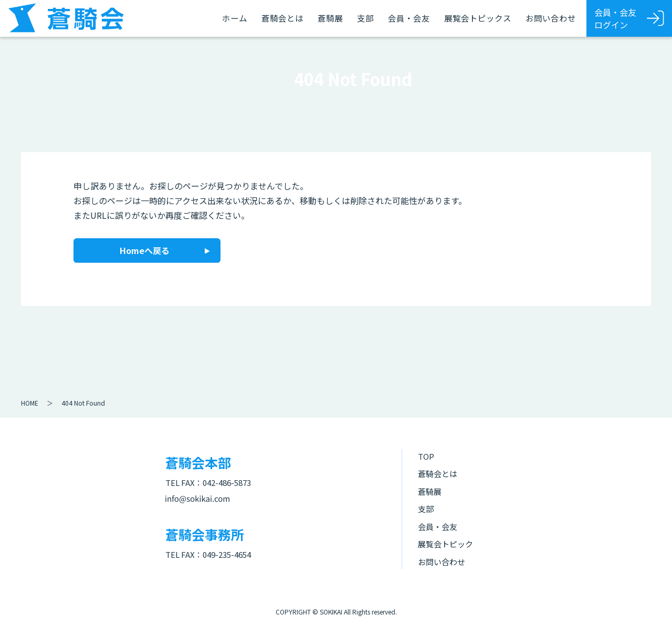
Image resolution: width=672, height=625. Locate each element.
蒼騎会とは (282, 18)
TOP (426, 456)
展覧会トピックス (478, 18)
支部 (365, 18)
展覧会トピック (445, 544)
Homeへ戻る (145, 250)
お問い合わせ (551, 18)
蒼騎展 (330, 18)
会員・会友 (409, 18)
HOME (30, 403)
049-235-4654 (227, 554)
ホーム (235, 18)
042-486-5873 (227, 483)
